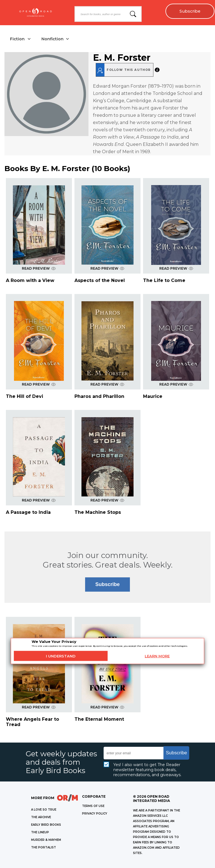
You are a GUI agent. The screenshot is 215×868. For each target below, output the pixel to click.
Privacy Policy (95, 814)
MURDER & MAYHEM (46, 840)
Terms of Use (93, 806)
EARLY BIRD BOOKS (46, 825)
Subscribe (190, 11)
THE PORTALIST (44, 847)
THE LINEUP (40, 832)
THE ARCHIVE (41, 817)
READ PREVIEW (39, 268)
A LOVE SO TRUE (44, 810)
